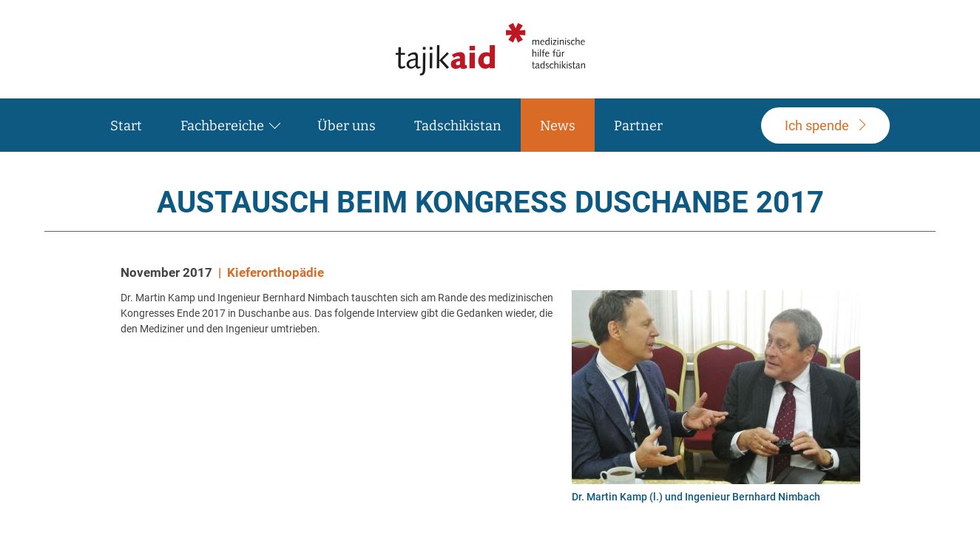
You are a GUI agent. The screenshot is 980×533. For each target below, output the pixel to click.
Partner (638, 126)
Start (126, 126)
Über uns (347, 126)
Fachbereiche (222, 126)
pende (817, 125)
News (558, 126)
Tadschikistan (458, 126)
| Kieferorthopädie (271, 272)
